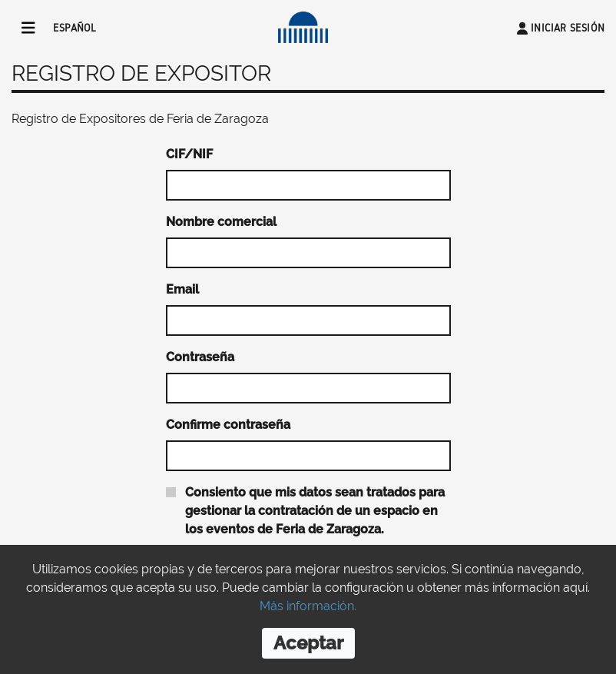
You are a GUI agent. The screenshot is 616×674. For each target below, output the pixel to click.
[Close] (308, 643)
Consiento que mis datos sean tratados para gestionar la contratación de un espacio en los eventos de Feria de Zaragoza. (315, 511)
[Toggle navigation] (28, 28)
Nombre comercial (221, 222)
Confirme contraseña (228, 425)
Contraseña (200, 357)
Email (182, 289)
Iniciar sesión (568, 28)
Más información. (308, 606)
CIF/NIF (189, 154)
